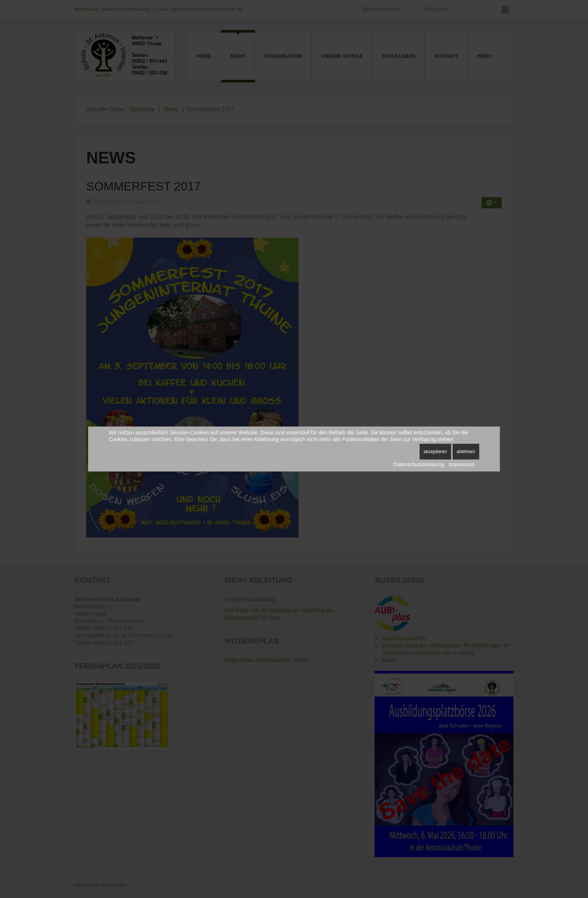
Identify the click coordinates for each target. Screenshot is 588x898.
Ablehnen (466, 452)
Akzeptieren (435, 452)
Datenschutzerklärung (419, 464)
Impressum (462, 464)
